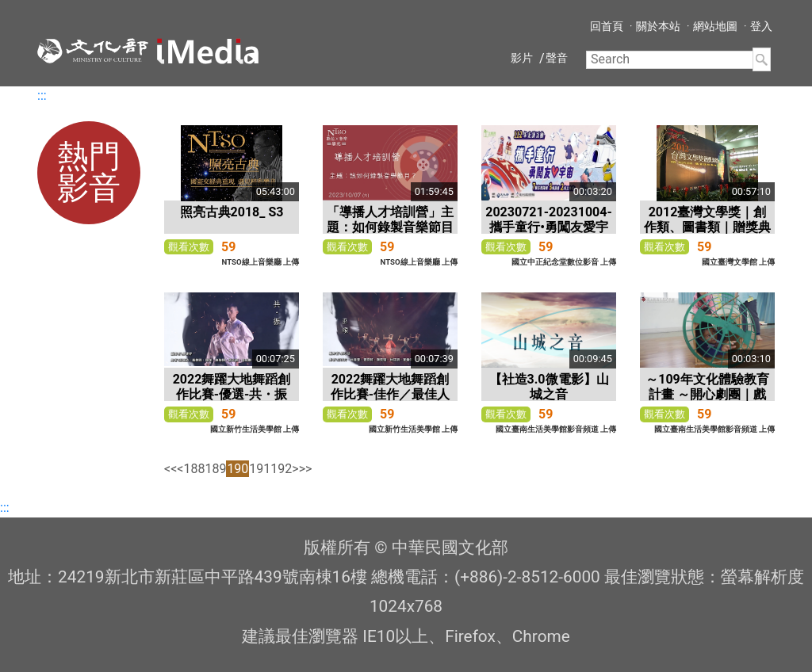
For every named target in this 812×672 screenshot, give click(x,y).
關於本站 (658, 26)
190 (237, 469)
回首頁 (607, 26)
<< (170, 469)
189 (215, 469)
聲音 (557, 58)
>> (306, 469)
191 (260, 469)
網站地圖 (715, 26)
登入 (761, 26)
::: (42, 95)
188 (194, 469)
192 (281, 469)
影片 (522, 58)
